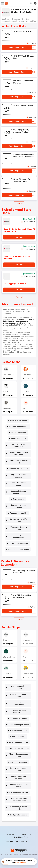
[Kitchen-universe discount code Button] (18, 712)
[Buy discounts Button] (18, 499)
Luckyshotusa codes (19, 815)
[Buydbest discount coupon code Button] (18, 492)
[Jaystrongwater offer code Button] (18, 520)
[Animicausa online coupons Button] (18, 687)
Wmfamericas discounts (19, 748)
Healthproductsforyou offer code (19, 454)
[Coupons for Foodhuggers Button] (18, 536)
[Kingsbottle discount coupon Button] (18, 506)
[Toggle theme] (35, 3)
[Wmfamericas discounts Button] (18, 748)
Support (29, 842)
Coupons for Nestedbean (19, 704)
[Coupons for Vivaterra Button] (18, 793)
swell (25, 657)
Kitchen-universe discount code (19, 712)
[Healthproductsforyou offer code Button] (18, 454)
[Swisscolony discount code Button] (18, 462)
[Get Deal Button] (19, 237)
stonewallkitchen (10, 657)
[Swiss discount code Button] (18, 731)
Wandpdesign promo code (19, 808)
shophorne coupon (19, 433)
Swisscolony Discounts (19, 469)
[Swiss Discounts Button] (18, 736)
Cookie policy (21, 863)
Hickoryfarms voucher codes (19, 786)
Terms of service (31, 854)
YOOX (6, 391)
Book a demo (13, 834)
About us (10, 842)
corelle (26, 391)
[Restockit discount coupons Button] (18, 777)
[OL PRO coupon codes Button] (18, 544)
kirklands (7, 408)
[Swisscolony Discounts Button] (18, 469)
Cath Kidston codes (19, 421)
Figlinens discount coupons (19, 476)
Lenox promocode (19, 438)
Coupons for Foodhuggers (19, 536)
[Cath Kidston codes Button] (18, 421)
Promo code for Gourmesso (19, 445)
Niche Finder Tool (20, 837)
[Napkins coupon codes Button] (18, 742)
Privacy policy (20, 854)
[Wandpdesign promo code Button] (18, 808)
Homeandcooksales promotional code (19, 800)
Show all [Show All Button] (19, 204)
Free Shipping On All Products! (16, 284)
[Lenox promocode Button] (18, 438)
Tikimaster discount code (19, 528)
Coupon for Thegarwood (19, 549)
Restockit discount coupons (19, 777)
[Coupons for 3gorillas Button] (18, 513)
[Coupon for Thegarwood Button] (18, 549)
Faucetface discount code (19, 769)
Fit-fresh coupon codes (19, 427)
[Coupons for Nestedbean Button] (18, 704)
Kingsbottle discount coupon (19, 506)
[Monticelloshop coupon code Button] (18, 755)
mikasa (25, 408)
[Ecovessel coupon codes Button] (18, 725)
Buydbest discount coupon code (19, 492)
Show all (19, 620)
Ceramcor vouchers (19, 762)
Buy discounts (19, 499)
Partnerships (26, 834)
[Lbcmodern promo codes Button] (18, 484)
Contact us (20, 842)
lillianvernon (28, 640)
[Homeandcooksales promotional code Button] (18, 800)
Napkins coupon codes (19, 742)
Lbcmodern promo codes (19, 484)
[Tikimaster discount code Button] (18, 528)
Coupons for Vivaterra (19, 793)
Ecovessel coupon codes (19, 725)
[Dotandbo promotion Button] (18, 719)
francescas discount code (19, 695)
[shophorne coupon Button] (18, 433)
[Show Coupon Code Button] (17, 47)
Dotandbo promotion (19, 719)
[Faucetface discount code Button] (18, 769)
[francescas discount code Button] (18, 695)
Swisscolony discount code (19, 462)
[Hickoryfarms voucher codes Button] (18, 786)
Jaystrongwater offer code (19, 520)
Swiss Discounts (19, 736)
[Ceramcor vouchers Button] (18, 762)
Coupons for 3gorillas (19, 513)
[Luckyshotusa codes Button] (18, 815)
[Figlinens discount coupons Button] (18, 476)
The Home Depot (30, 375)
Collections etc (9, 674)
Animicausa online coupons (19, 687)
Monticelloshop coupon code (19, 755)
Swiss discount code (19, 731)
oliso (5, 640)
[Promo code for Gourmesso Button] (18, 445)
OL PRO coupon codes (19, 544)
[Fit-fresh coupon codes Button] (18, 427)
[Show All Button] (19, 620)
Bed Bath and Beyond (12, 375)
